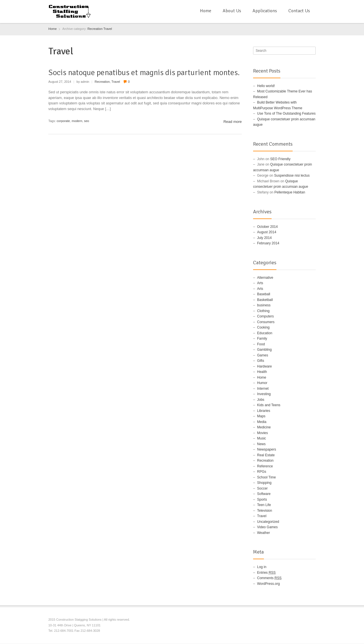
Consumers (266, 322)
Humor (262, 383)
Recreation (95, 29)
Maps (261, 416)
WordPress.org (268, 584)
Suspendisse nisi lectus (292, 176)
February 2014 (268, 243)
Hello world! (266, 86)
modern (77, 121)
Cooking (263, 327)
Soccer (262, 488)
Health (262, 372)
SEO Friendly (280, 159)
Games (263, 355)
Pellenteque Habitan (290, 192)
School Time (266, 477)
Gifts (261, 361)
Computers (265, 316)
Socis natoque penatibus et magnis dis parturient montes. (144, 73)
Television (265, 511)
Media (262, 422)
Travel (107, 29)
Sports (262, 499)
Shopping (264, 483)
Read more (233, 122)
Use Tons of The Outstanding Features (286, 113)
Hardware (264, 366)
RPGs (262, 472)
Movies (262, 433)
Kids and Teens (269, 405)
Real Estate (266, 455)
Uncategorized (268, 522)
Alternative (265, 278)
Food (261, 344)
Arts (260, 283)
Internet (263, 389)
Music (261, 438)
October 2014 (267, 227)
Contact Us (299, 11)
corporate (63, 121)
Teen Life (264, 505)
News (261, 444)
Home (206, 11)
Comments (269, 578)
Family (262, 338)
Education (265, 333)
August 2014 (267, 232)
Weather (263, 533)
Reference (265, 466)
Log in (262, 567)
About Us (232, 11)
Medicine (264, 427)
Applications (265, 11)
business (264, 305)
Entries (266, 573)
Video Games (267, 527)
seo (86, 121)
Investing (264, 394)
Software (264, 494)
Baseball (264, 294)
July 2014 (264, 238)
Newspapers (267, 449)
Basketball (265, 300)
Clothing (263, 311)
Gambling (264, 350)
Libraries (264, 411)
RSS (312, 620)
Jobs (261, 400)
